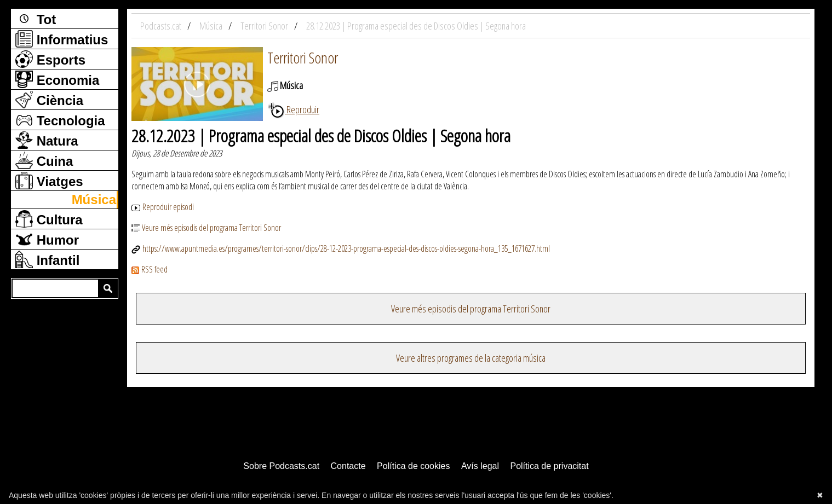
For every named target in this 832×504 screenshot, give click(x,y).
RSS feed (150, 269)
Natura (47, 140)
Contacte (348, 466)
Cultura (49, 219)
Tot (36, 19)
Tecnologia (60, 120)
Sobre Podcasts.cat (281, 466)
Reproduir (293, 109)
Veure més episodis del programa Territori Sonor (206, 228)
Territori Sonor (303, 57)
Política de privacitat (549, 466)
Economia (57, 79)
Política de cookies (413, 466)
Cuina (44, 160)
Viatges (49, 181)
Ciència (49, 100)
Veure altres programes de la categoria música (471, 358)
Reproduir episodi (163, 207)
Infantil (47, 259)
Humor (47, 239)
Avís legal (480, 466)
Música (94, 199)
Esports (50, 59)
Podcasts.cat (162, 26)
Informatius (62, 39)
